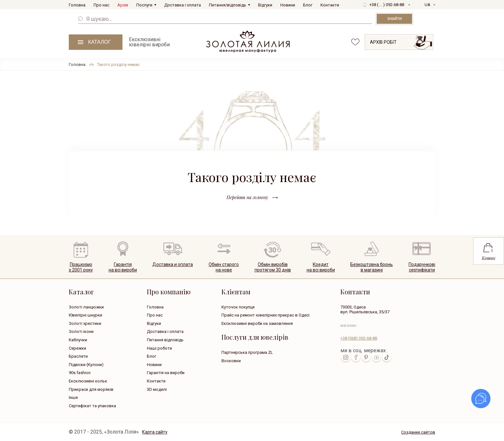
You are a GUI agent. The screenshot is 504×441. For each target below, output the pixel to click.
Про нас (101, 5)
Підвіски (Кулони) (86, 365)
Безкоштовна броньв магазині (372, 267)
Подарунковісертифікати (422, 267)
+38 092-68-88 (359, 338)
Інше (73, 397)
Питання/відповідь (228, 5)
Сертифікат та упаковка (92, 406)
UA (428, 5)
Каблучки (78, 340)
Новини (288, 5)
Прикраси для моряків (91, 389)
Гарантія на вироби (166, 373)
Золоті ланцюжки (86, 307)
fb (356, 357)
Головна (77, 5)
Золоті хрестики (85, 323)
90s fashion (80, 373)
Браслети (78, 356)
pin (366, 357)
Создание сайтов (418, 432)
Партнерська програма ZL (247, 352)
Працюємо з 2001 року (81, 267)
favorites (355, 42)
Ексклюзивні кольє (88, 381)
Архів (123, 5)
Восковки (231, 361)
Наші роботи (159, 348)
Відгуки (265, 5)
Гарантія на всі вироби (123, 267)
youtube (376, 357)
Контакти (330, 5)
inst (346, 357)
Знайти (395, 19)
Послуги (144, 5)
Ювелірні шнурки (85, 315)
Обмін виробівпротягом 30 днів (273, 267)
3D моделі (157, 389)
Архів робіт (383, 42)
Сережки (77, 348)
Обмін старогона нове (224, 267)
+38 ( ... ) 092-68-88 (387, 5)
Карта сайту (155, 432)
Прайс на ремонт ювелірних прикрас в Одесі (265, 315)
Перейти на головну (247, 197)
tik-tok (387, 357)
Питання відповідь (165, 340)
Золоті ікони (81, 331)
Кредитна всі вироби (321, 267)
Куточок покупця (238, 307)
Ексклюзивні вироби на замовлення (257, 323)
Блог (308, 5)
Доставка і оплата (183, 5)
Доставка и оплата (173, 264)
